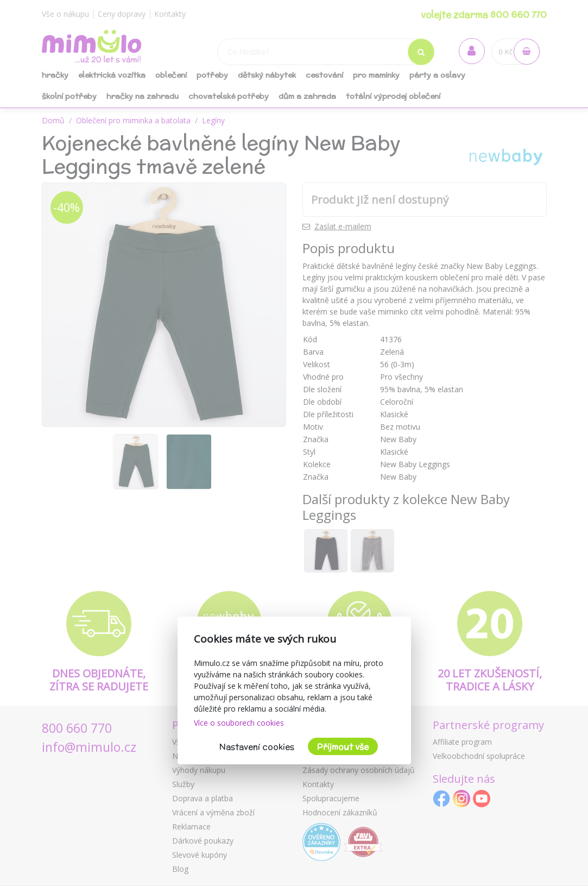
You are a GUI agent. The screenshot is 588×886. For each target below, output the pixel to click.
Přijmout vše (343, 747)
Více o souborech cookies (239, 723)
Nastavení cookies (257, 747)
